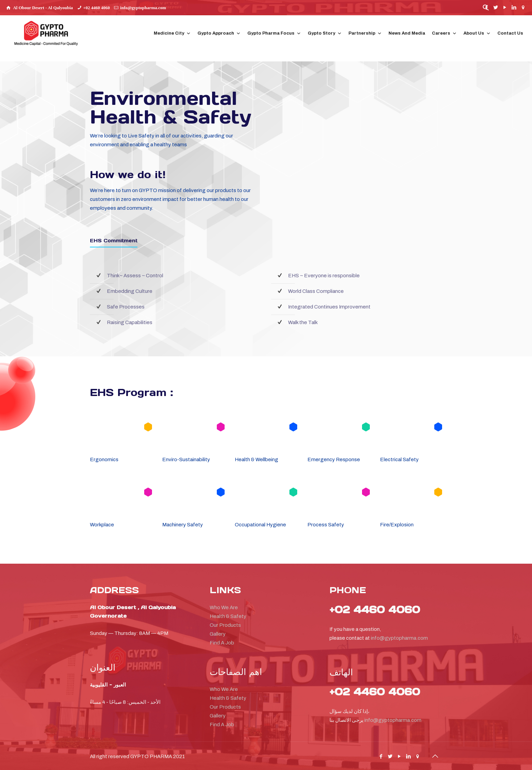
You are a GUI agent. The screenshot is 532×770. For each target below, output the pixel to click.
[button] (486, 9)
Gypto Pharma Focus (274, 33)
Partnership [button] (365, 33)
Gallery (218, 634)
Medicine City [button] (172, 33)
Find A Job (222, 643)
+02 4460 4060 (97, 8)
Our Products (225, 625)
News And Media (407, 33)
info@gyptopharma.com (143, 8)
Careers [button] (444, 33)
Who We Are (224, 607)
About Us (477, 33)
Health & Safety (228, 616)
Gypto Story (325, 33)
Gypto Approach (219, 33)
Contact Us (510, 33)
